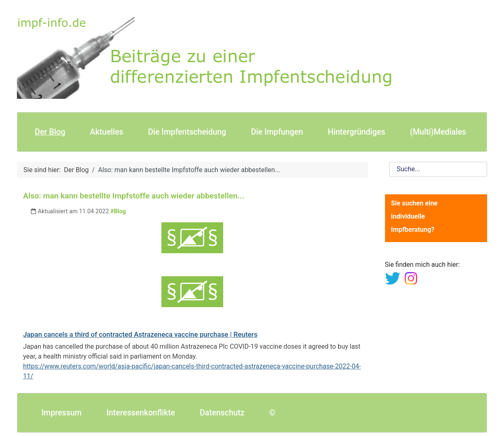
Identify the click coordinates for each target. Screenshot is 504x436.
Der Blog (50, 132)
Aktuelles (107, 132)
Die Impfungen (277, 132)
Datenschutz (222, 413)
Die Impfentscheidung (187, 132)
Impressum (62, 413)
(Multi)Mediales (438, 132)
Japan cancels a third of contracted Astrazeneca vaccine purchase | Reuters (140, 334)
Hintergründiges (356, 132)
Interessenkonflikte (141, 413)
